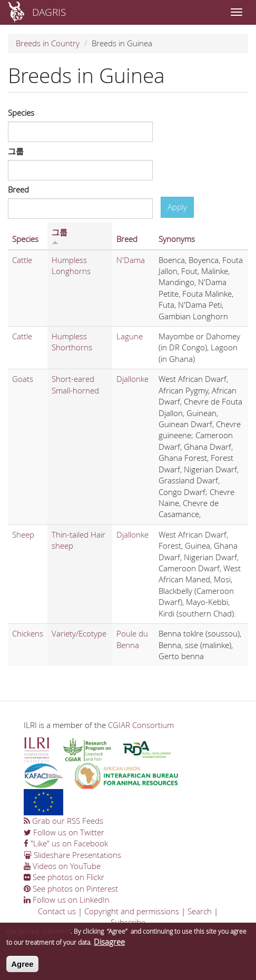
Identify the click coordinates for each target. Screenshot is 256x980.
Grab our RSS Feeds (63, 821)
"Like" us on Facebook (66, 843)
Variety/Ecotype (79, 633)
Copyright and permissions (132, 911)
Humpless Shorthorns (72, 342)
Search (200, 911)
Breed (18, 189)
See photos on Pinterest (71, 888)
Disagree (109, 946)
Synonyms (177, 239)
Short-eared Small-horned (75, 384)
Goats (23, 379)
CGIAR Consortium (141, 725)
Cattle (22, 260)
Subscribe (128, 922)
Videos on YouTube (62, 866)
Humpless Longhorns (71, 265)
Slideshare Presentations (72, 855)
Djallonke (132, 379)
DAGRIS (49, 12)
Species (21, 113)
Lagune (130, 336)
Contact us (57, 911)
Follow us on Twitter (64, 832)
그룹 (16, 151)
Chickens (28, 633)
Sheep (23, 534)
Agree (22, 968)
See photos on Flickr (64, 877)
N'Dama (131, 260)
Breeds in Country (48, 43)
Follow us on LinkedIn (67, 900)
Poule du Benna (132, 639)
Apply (177, 207)
